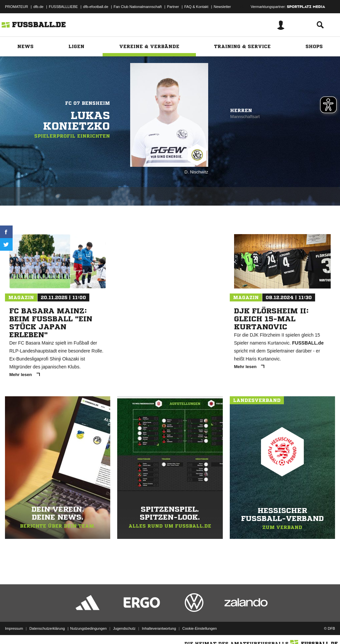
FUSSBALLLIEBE (63, 7)
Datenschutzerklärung (47, 628)
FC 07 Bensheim (87, 103)
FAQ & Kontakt (196, 7)
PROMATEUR (16, 7)
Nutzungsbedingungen (88, 628)
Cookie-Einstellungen (200, 628)
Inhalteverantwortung (159, 628)
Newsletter (222, 7)
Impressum (14, 628)
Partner (173, 7)
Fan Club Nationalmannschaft (138, 7)
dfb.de (38, 7)
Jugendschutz (124, 628)
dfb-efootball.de (96, 7)
